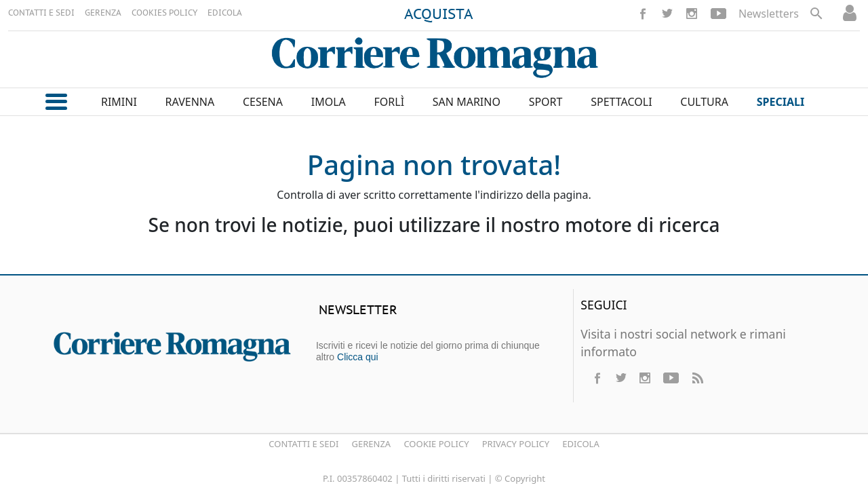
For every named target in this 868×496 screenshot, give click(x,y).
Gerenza (372, 444)
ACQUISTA (439, 15)
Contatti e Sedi (303, 444)
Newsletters (769, 14)
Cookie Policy (436, 444)
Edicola (580, 444)
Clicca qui (358, 357)
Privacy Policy (516, 444)
